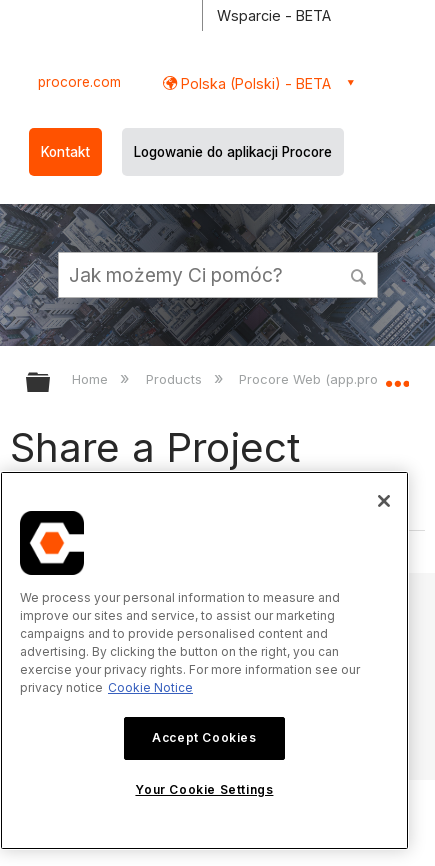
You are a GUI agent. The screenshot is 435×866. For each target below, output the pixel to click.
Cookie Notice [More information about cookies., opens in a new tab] (150, 687)
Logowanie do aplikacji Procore (233, 152)
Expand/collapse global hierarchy (51, 383)
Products (176, 379)
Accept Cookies (204, 737)
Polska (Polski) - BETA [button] (254, 83)
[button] (360, 274)
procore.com (79, 82)
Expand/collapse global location (397, 376)
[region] (204, 660)
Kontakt (65, 152)
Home (92, 379)
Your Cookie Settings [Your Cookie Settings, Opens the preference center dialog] (204, 789)
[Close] (384, 501)
